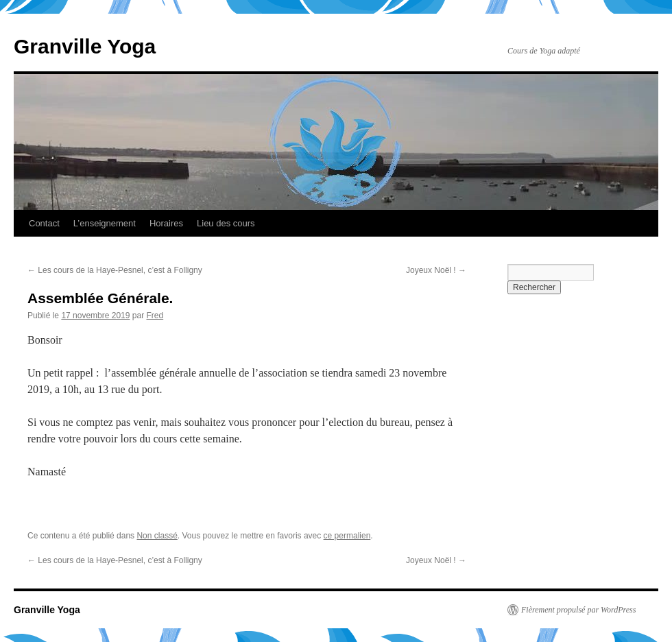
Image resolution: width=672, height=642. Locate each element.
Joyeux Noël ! (436, 270)
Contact (44, 223)
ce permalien (347, 536)
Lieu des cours (226, 223)
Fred (155, 316)
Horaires (166, 223)
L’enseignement (105, 223)
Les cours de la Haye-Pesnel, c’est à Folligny (115, 270)
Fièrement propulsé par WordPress (578, 610)
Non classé (157, 536)
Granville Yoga (85, 46)
